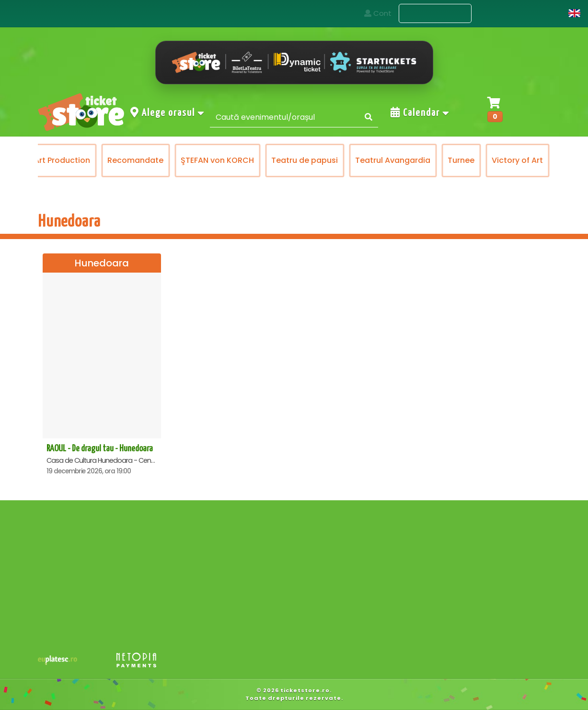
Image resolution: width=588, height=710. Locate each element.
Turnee (529, 160)
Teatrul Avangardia (460, 160)
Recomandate (203, 160)
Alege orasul (168, 113)
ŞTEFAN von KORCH (285, 160)
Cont (546, 13)
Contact (500, 13)
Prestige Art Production (113, 160)
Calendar (420, 113)
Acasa (374, 13)
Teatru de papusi (372, 160)
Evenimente (435, 14)
